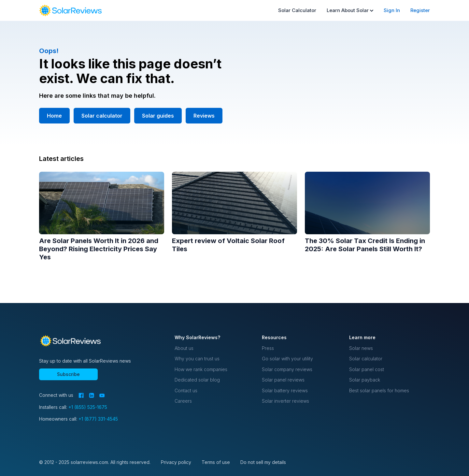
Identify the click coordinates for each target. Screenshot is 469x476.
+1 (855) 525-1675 (88, 407)
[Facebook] (81, 395)
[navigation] (70, 10)
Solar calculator (102, 116)
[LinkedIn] (92, 395)
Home (54, 116)
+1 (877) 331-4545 (98, 419)
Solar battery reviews (285, 390)
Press (268, 348)
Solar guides (158, 116)
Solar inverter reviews (285, 401)
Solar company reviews (287, 369)
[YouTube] (102, 396)
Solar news (361, 348)
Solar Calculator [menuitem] (297, 10)
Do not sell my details (263, 462)
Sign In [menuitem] (392, 10)
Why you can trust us (197, 359)
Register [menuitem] (420, 10)
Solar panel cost (367, 369)
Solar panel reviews (283, 380)
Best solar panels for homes (379, 390)
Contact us (186, 390)
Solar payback (365, 380)
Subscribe (68, 374)
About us (184, 348)
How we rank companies (201, 369)
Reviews (204, 116)
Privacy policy (176, 462)
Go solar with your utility (287, 359)
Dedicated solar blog (197, 380)
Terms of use (216, 462)
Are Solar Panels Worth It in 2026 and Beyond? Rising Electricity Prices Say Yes (99, 249)
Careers (183, 401)
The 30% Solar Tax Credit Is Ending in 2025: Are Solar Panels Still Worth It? (365, 245)
